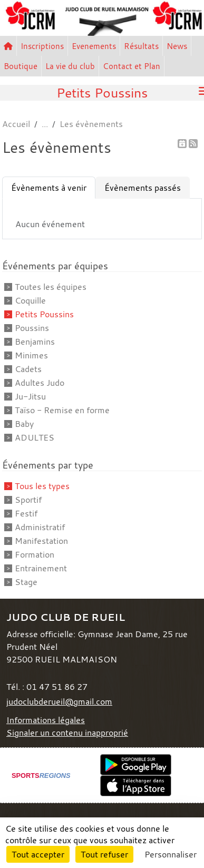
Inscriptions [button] (42, 46)
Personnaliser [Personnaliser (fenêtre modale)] (171, 854)
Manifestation (41, 541)
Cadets (28, 369)
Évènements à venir (49, 188)
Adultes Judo (40, 383)
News (177, 46)
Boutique (21, 66)
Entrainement (41, 568)
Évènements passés (143, 188)
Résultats (141, 46)
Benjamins (35, 342)
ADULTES (35, 437)
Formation (35, 554)
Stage (26, 582)
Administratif (40, 527)
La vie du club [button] (70, 66)
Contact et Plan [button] (132, 66)
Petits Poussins (44, 314)
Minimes (31, 355)
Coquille (30, 300)
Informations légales (46, 720)
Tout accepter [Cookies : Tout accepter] (38, 854)
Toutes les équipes (51, 287)
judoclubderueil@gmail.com (59, 701)
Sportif (28, 500)
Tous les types (42, 486)
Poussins (32, 328)
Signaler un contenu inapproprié (67, 733)
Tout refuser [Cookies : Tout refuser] (104, 854)
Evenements (94, 46)
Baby (24, 424)
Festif (26, 513)
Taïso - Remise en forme (62, 410)
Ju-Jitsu (30, 396)
